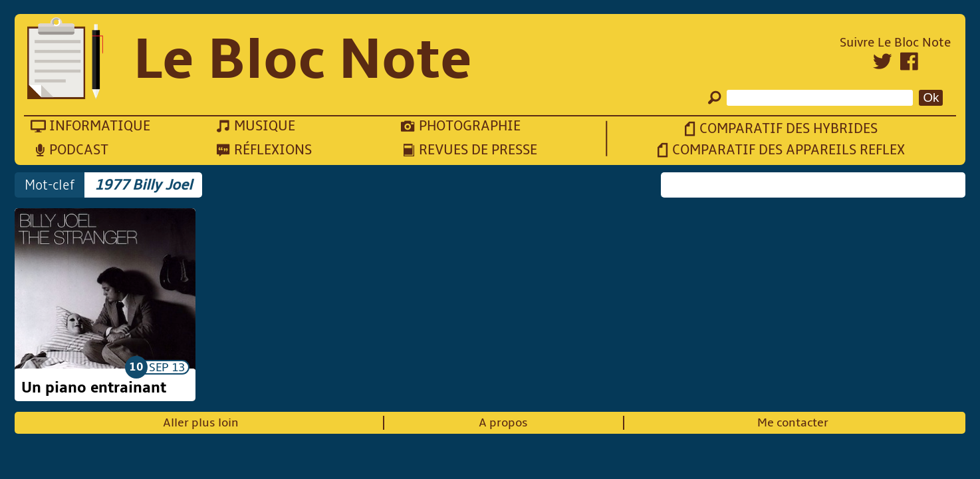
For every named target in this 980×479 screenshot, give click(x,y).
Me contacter (793, 423)
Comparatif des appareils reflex (789, 150)
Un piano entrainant (94, 388)
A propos (503, 423)
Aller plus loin (201, 423)
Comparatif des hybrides (789, 129)
